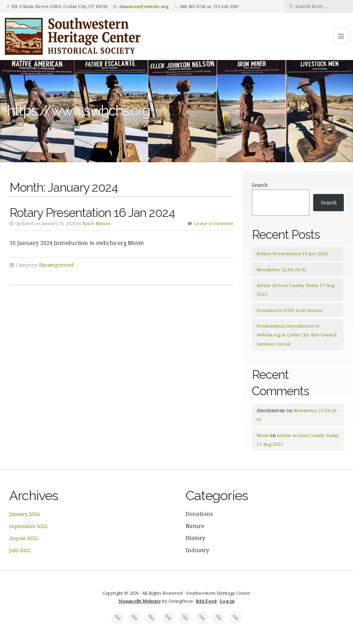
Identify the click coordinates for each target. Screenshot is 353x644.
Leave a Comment (214, 223)
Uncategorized (56, 265)
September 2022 (28, 526)
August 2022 (23, 538)
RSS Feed (206, 601)
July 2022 (20, 550)
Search (260, 185)
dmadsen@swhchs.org (144, 6)
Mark (262, 435)
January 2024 (24, 514)
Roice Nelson (96, 223)
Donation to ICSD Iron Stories (289, 310)
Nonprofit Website (140, 601)
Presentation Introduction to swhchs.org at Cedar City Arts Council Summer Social (297, 335)
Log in (227, 601)
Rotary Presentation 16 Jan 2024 (92, 213)
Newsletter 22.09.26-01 (282, 270)
